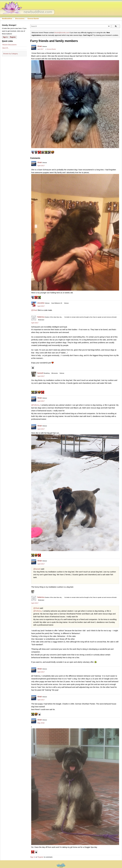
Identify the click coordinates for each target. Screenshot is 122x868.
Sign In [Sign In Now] (5, 37)
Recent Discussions (9, 45)
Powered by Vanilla (61, 865)
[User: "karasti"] (34, 374)
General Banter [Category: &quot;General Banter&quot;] (51, 49)
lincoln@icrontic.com (62, 33)
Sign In (33, 857)
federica (41, 317)
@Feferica (35, 405)
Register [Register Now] (13, 37)
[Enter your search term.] (71, 26)
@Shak (34, 310)
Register (40, 857)
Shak (40, 46)
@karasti (37, 569)
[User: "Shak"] (34, 47)
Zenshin (41, 303)
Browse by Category (11, 54)
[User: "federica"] (34, 318)
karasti (40, 373)
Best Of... (6, 48)
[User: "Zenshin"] (34, 304)
